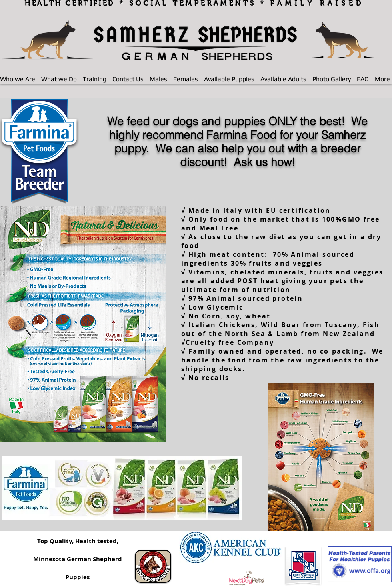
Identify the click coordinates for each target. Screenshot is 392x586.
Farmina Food (241, 135)
